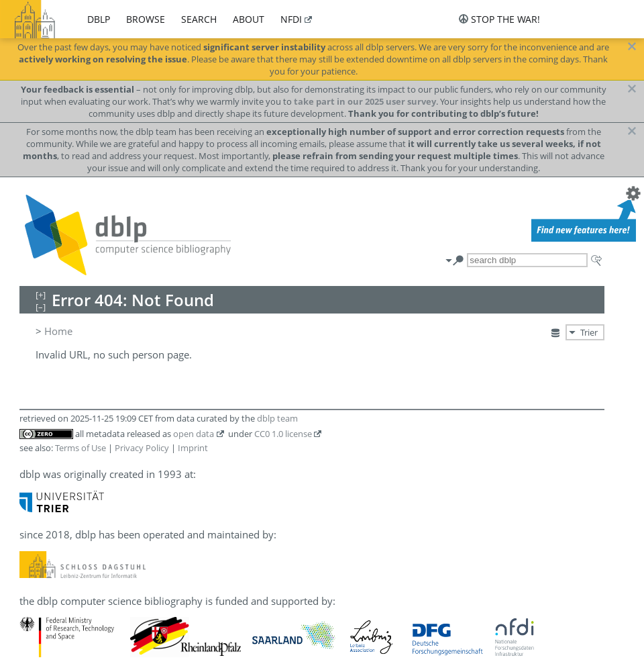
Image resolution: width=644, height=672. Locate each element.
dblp (99, 19)
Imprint (193, 448)
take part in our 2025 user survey (365, 101)
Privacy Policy (142, 448)
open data (194, 434)
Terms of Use (80, 448)
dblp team (277, 418)
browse (146, 19)
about (249, 19)
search (199, 19)
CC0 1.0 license (283, 434)
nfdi (291, 19)
